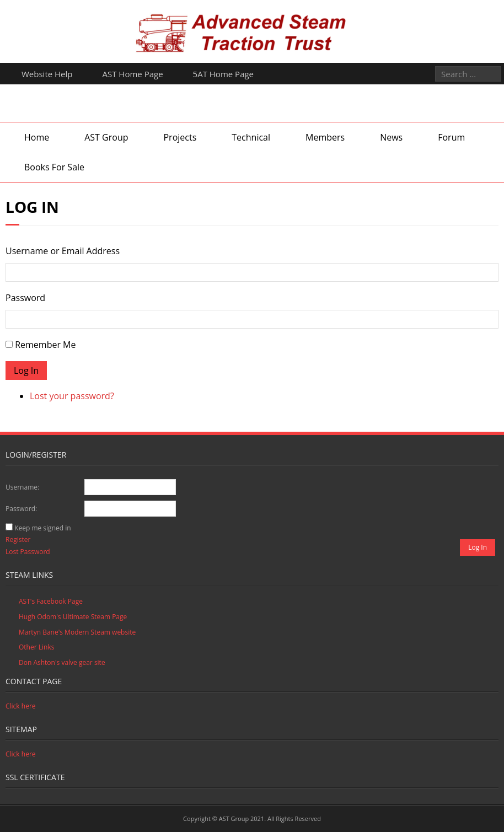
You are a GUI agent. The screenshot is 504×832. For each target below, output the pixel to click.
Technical (251, 137)
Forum (451, 137)
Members (325, 137)
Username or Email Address (63, 251)
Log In (26, 371)
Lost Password (28, 552)
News (391, 137)
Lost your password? (72, 396)
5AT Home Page (223, 74)
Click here (21, 706)
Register (18, 540)
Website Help (47, 74)
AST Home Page (133, 74)
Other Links (36, 647)
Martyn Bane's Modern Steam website (77, 632)
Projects (180, 137)
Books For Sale (54, 167)
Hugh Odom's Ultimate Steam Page (73, 617)
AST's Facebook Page (51, 601)
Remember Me (45, 345)
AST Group (106, 137)
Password (25, 298)
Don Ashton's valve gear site (62, 662)
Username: (22, 487)
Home (37, 137)
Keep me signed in (42, 528)
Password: (21, 509)
